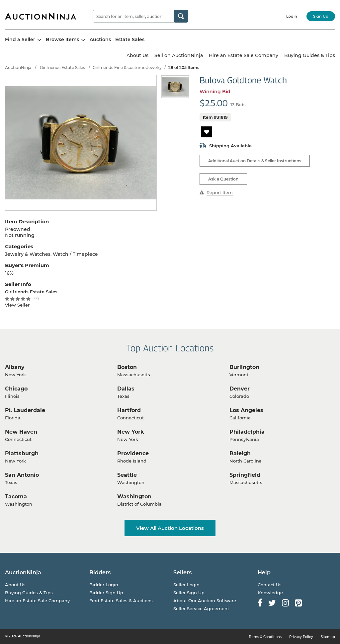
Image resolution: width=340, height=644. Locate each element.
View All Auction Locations (170, 528)
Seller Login (186, 585)
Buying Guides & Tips (310, 55)
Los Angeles (246, 410)
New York (131, 432)
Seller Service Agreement (201, 608)
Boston (127, 367)
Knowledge (270, 593)
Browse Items (66, 39)
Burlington (244, 367)
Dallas (126, 389)
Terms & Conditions (265, 637)
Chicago (16, 389)
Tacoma (16, 497)
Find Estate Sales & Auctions (121, 601)
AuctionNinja (18, 68)
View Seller (17, 305)
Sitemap (328, 637)
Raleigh (240, 453)
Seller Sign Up (189, 593)
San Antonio (22, 475)
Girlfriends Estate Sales (62, 68)
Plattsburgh (22, 453)
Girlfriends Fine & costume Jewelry (127, 68)
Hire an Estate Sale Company (244, 55)
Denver (240, 389)
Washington (134, 497)
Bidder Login (104, 585)
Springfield (245, 475)
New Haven (21, 432)
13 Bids (238, 105)
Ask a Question (223, 179)
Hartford (129, 410)
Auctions (100, 39)
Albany (15, 367)
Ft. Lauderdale (25, 410)
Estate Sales (130, 39)
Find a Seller (23, 39)
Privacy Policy (301, 637)
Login (292, 16)
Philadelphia (247, 432)
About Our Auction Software (205, 601)
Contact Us (270, 585)
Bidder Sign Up (106, 593)
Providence (133, 453)
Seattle (127, 475)
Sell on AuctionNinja (179, 55)
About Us (137, 55)
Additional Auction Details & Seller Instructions (255, 161)
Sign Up (321, 16)
